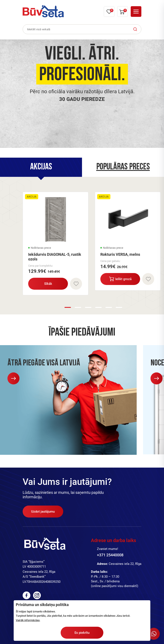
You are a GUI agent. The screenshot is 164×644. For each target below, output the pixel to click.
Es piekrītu (82, 633)
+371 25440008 (110, 555)
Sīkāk (48, 284)
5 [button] (109, 307)
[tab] (41, 167)
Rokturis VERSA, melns (120, 254)
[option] (82, 94)
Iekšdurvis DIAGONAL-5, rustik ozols (55, 257)
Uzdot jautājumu (43, 512)
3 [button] (88, 307)
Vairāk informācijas (28, 620)
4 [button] (98, 307)
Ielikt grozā (120, 279)
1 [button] (68, 307)
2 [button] (78, 307)
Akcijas (41, 167)
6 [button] (119, 307)
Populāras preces (123, 167)
